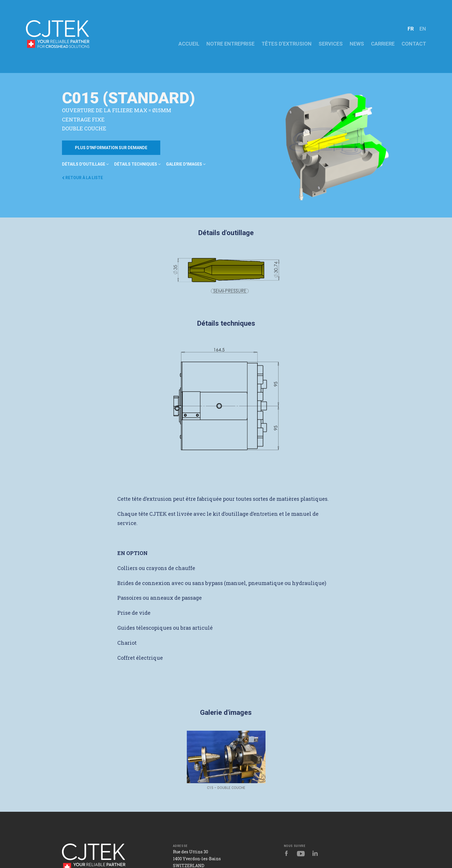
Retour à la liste (82, 178)
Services (331, 44)
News (357, 44)
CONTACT (414, 44)
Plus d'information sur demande (111, 148)
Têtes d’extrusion (287, 44)
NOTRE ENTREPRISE (230, 44)
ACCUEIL (189, 44)
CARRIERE (383, 44)
